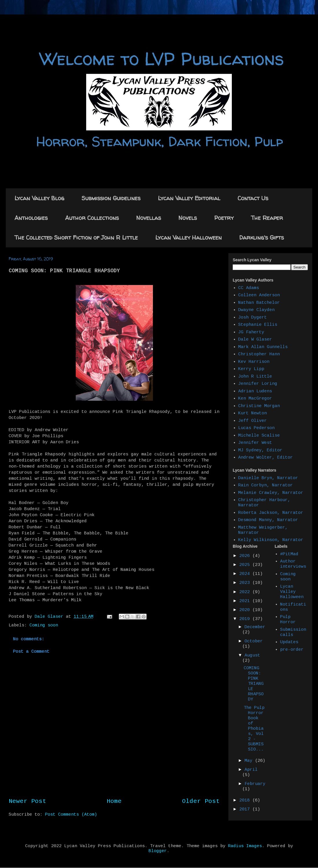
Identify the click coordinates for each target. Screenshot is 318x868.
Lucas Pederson (256, 428)
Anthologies (31, 218)
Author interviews (293, 564)
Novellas (149, 218)
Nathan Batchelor (259, 303)
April (251, 770)
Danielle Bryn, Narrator (268, 478)
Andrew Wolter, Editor (266, 458)
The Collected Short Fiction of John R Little (76, 237)
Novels (188, 218)
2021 (246, 601)
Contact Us (253, 198)
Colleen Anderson (259, 295)
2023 (246, 583)
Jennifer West (255, 443)
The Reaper (267, 218)
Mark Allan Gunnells (263, 347)
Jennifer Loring (258, 384)
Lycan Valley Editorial (189, 198)
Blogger (158, 851)
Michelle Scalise (259, 436)
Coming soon (44, 625)
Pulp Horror (288, 620)
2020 (246, 610)
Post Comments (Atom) (71, 815)
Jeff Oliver (253, 421)
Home (114, 801)
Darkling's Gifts (261, 237)
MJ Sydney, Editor (260, 450)
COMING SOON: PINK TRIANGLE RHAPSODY (254, 684)
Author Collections (92, 218)
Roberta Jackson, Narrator (271, 513)
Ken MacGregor (255, 399)
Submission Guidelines (111, 198)
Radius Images (245, 846)
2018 (246, 800)
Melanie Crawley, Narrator (271, 493)
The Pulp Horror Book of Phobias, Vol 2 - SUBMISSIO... (254, 729)
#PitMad (289, 554)
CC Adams (249, 288)
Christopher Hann (259, 354)
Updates (289, 642)
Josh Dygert (253, 318)
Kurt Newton (253, 413)
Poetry (224, 218)
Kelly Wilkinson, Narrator (271, 540)
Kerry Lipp (251, 369)
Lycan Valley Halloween (188, 237)
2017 (246, 809)
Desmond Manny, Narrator (268, 520)
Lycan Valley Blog (39, 198)
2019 (246, 619)
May (250, 761)
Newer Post (27, 801)
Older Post (201, 801)
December (255, 627)
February (255, 784)
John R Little (255, 377)
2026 (246, 556)
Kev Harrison (254, 362)
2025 (246, 565)
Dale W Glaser (255, 340)
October (254, 641)
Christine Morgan (259, 406)
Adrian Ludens (255, 391)
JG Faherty (251, 332)
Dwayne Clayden (256, 310)
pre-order (292, 650)
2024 (246, 574)
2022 (246, 592)
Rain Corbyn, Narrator (266, 485)
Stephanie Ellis (258, 325)
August (252, 655)
